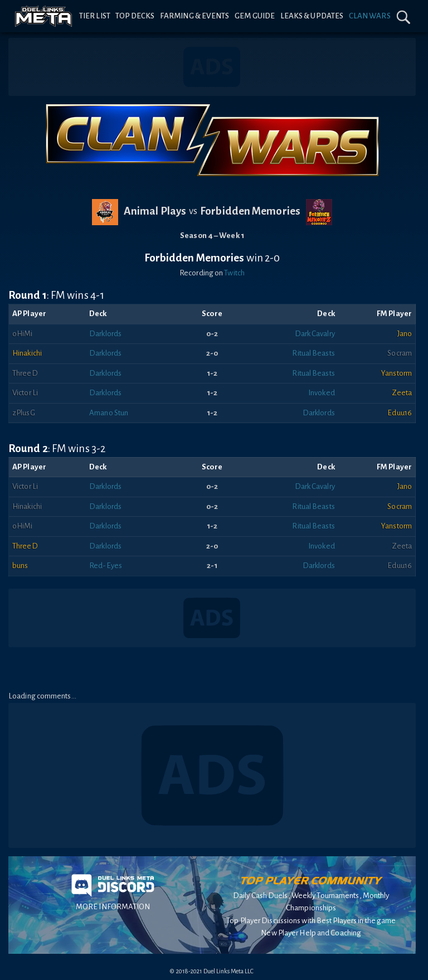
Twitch (234, 273)
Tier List (95, 16)
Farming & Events (195, 16)
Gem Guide (255, 16)
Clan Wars (370, 16)
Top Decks (135, 16)
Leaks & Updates (312, 16)
